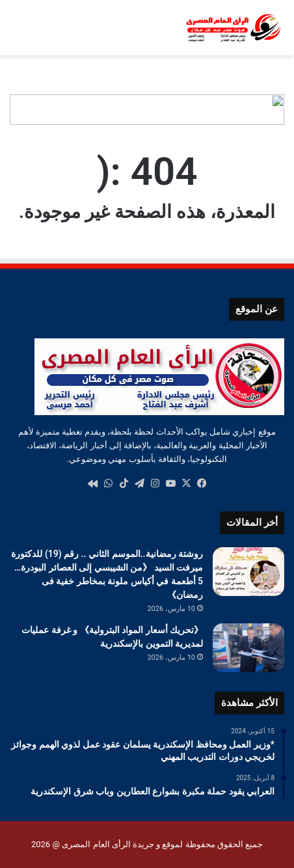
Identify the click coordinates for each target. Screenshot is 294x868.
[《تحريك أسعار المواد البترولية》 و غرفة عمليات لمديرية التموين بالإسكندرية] (248, 648)
